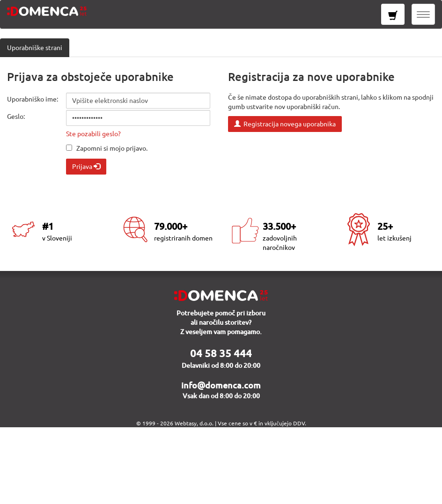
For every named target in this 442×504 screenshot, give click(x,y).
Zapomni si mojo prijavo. (112, 148)
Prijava (86, 167)
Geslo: (16, 117)
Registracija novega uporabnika (285, 124)
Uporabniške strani (35, 48)
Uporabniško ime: (33, 99)
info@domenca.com (221, 385)
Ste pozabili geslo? (93, 134)
